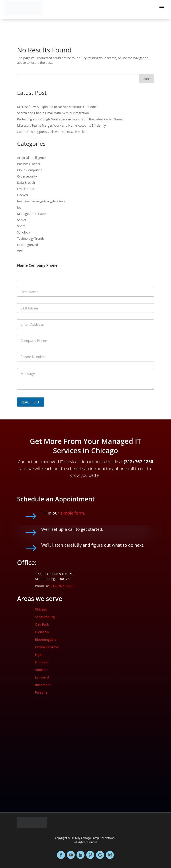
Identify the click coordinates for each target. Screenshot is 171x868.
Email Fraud (26, 189)
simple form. (73, 513)
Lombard (42, 677)
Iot (19, 207)
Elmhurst (42, 662)
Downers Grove (47, 647)
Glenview (42, 632)
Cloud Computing (30, 170)
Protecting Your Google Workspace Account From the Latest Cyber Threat (70, 119)
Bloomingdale (45, 639)
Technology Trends (31, 238)
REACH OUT (31, 402)
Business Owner (29, 164)
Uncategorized (28, 245)
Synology (24, 232)
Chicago (41, 609)
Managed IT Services (32, 214)
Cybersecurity (27, 176)
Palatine (41, 692)
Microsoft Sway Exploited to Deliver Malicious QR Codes (57, 107)
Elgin (38, 654)
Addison (41, 670)
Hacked (23, 195)
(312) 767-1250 (61, 586)
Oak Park (42, 624)
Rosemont (43, 685)
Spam (21, 226)
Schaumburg (45, 617)
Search (147, 79)
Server (22, 220)
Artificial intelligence (32, 158)
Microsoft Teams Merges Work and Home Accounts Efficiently (61, 125)
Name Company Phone (37, 265)
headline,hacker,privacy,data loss (41, 201)
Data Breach (26, 183)
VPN (20, 251)
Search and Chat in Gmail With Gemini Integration (53, 113)
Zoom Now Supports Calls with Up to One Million (52, 132)
